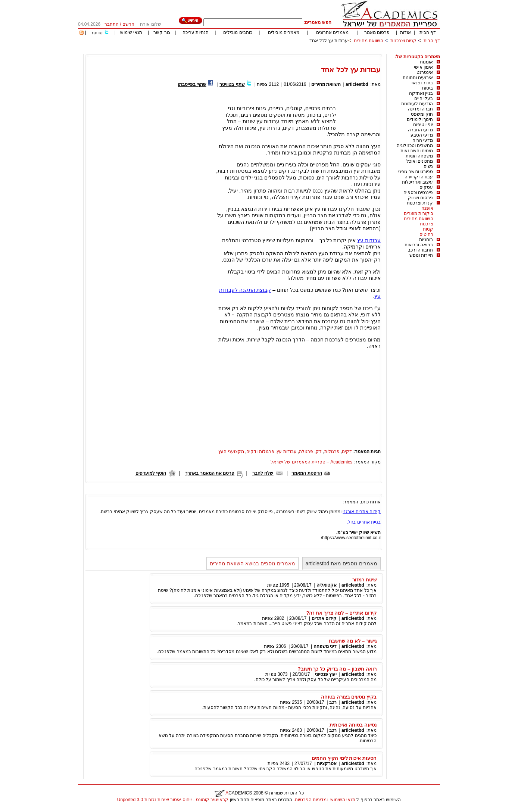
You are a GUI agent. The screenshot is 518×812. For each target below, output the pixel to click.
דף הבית (428, 32)
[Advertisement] (304, 51)
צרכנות (427, 224)
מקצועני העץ (231, 452)
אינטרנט (425, 72)
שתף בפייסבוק (192, 84)
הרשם (128, 24)
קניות (428, 229)
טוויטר (97, 33)
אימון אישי (423, 67)
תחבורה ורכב (420, 250)
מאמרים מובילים (284, 32)
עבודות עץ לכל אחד (329, 41)
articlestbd (357, 84)
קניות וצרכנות (403, 41)
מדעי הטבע (422, 135)
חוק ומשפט (422, 114)
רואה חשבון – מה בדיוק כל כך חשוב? (337, 669)
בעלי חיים (424, 99)
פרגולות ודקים (260, 452)
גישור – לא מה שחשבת (353, 641)
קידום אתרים (324, 618)
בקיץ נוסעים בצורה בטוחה (349, 697)
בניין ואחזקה (421, 93)
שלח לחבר (263, 473)
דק (319, 452)
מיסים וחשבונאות (417, 151)
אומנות (426, 62)
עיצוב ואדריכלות (417, 182)
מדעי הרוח (423, 140)
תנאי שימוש (131, 32)
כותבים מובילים (238, 32)
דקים (347, 452)
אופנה (427, 208)
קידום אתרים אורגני (362, 512)
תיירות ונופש (421, 255)
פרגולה (306, 452)
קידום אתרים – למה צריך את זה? (341, 613)
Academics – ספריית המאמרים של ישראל (311, 462)
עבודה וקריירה (419, 177)
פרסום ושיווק (420, 198)
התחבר (112, 24)
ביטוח (427, 88)
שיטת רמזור (364, 580)
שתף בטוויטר (232, 84)
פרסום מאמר (377, 32)
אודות (405, 32)
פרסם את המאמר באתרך (210, 473)
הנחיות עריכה (196, 32)
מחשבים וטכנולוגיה (415, 146)
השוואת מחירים (369, 41)
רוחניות (426, 240)
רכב (333, 702)
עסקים (426, 187)
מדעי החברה (420, 130)
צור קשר (162, 32)
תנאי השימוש (343, 800)
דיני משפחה (325, 646)
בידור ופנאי (422, 83)
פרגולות (332, 452)
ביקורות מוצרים (419, 213)
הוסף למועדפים (151, 473)
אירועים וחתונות (418, 78)
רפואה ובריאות (419, 245)
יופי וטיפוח (423, 125)
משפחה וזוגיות (419, 156)
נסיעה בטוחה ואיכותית (353, 725)
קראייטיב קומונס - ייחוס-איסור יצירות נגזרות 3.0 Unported (173, 800)
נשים (428, 166)
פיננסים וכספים (418, 193)
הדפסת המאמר (307, 473)
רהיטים (426, 234)
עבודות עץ (369, 240)
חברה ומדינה (420, 109)
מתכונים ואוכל (420, 161)
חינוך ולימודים (420, 119)
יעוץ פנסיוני (326, 674)
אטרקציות (327, 763)
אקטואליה (327, 585)
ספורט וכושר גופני (416, 172)
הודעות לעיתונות (417, 104)
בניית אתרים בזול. (364, 522)
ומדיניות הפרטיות (311, 800)
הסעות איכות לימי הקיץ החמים (344, 758)
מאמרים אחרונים (332, 32)
